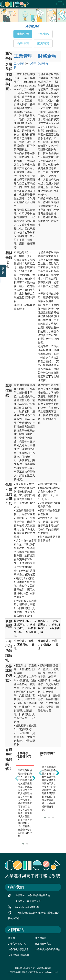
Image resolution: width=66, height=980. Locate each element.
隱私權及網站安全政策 (25, 968)
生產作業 (19, 641)
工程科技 (22, 645)
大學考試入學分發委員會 (48, 949)
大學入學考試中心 (17, 944)
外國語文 (46, 645)
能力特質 (43, 43)
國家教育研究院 (43, 944)
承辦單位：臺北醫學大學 (28, 901)
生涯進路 (43, 34)
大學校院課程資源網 (18, 955)
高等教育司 (41, 938)
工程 (19, 64)
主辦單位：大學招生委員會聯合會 (33, 895)
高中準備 (23, 43)
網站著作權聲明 (44, 968)
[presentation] (17, 778)
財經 (43, 64)
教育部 (11, 938)
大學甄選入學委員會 (18, 949)
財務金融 (47, 56)
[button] (23, 844)
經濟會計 (43, 641)
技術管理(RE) (22, 621)
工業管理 (23, 56)
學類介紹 (23, 34)
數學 (31, 641)
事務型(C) (43, 621)
